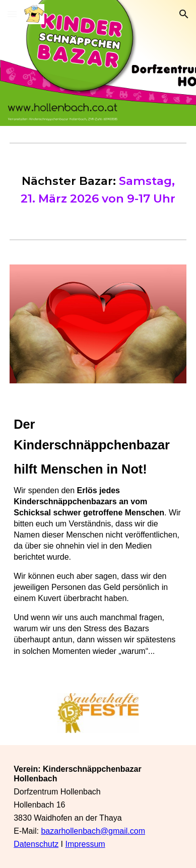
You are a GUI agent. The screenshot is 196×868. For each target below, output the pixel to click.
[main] (98, 189)
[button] (12, 14)
